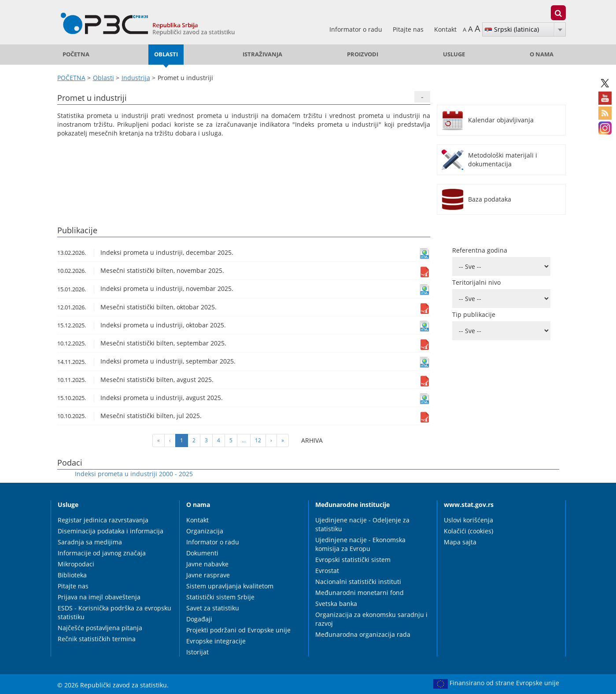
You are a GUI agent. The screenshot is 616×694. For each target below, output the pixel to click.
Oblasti (166, 54)
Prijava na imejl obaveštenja (99, 597)
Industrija (136, 78)
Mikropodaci (76, 564)
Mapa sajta (460, 542)
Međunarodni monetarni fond (360, 593)
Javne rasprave (208, 575)
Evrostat (327, 571)
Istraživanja (262, 54)
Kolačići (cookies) (468, 531)
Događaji (199, 619)
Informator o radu (357, 29)
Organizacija (205, 531)
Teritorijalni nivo (476, 282)
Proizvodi (363, 54)
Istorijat (197, 652)
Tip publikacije (474, 314)
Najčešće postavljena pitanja (100, 628)
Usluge (454, 54)
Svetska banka (336, 604)
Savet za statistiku (213, 608)
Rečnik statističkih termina (97, 639)
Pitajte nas (409, 29)
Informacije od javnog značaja (102, 553)
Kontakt (445, 29)
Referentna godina (480, 250)
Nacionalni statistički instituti (358, 582)
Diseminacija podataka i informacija (111, 531)
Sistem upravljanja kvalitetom (230, 586)
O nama (542, 54)
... (244, 440)
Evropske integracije (216, 641)
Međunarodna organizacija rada (363, 634)
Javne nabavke (207, 564)
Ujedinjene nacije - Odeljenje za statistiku (362, 524)
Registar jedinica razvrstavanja (103, 520)
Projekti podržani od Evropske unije (238, 630)
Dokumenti (202, 553)
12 (258, 440)
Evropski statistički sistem (353, 560)
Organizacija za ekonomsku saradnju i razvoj (371, 619)
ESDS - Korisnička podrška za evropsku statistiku (114, 612)
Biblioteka (72, 575)
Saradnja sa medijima (90, 542)
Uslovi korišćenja (468, 520)
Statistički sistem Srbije (220, 597)
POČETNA (76, 54)
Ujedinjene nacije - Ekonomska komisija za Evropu (360, 544)
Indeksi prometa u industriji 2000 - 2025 (134, 474)
